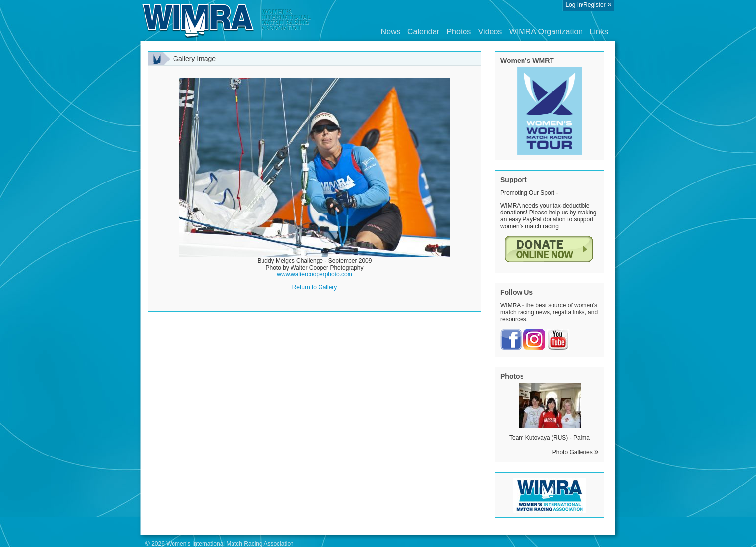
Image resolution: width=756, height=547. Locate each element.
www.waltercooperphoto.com (314, 274)
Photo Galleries (576, 452)
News (391, 32)
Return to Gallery (315, 287)
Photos (459, 32)
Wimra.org (227, 21)
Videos (490, 32)
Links (599, 32)
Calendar (423, 32)
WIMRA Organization (546, 32)
